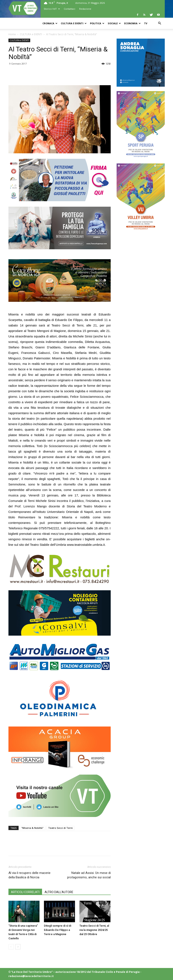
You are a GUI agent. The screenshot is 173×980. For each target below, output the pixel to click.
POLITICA (97, 23)
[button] (160, 23)
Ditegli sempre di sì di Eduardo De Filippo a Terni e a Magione (58, 930)
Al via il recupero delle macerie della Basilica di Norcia (29, 875)
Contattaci (69, 9)
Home (12, 34)
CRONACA (50, 23)
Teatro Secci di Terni (60, 828)
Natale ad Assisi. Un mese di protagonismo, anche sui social (89, 875)
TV (146, 23)
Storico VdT (52, 9)
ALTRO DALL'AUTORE (59, 892)
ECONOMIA (132, 23)
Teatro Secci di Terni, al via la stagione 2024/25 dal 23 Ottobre (94, 930)
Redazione (85, 9)
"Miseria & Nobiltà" (32, 828)
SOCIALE (114, 23)
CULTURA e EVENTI (74, 23)
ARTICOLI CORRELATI (25, 892)
